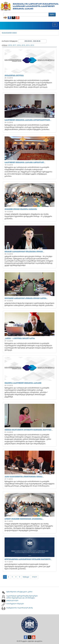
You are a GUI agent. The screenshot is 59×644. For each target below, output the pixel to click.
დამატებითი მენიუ (9, 33)
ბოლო (34, 577)
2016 (19, 45)
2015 (23, 45)
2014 (28, 45)
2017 (14, 45)
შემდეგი (26, 577)
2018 (10, 45)
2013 (32, 45)
